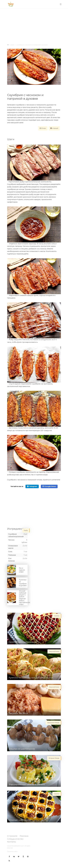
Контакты (12, 842)
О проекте (12, 836)
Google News (49, 486)
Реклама (24, 836)
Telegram (32, 486)
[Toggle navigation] (61, 4)
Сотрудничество (15, 839)
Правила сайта (12, 852)
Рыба (13, 45)
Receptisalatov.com (18, 846)
